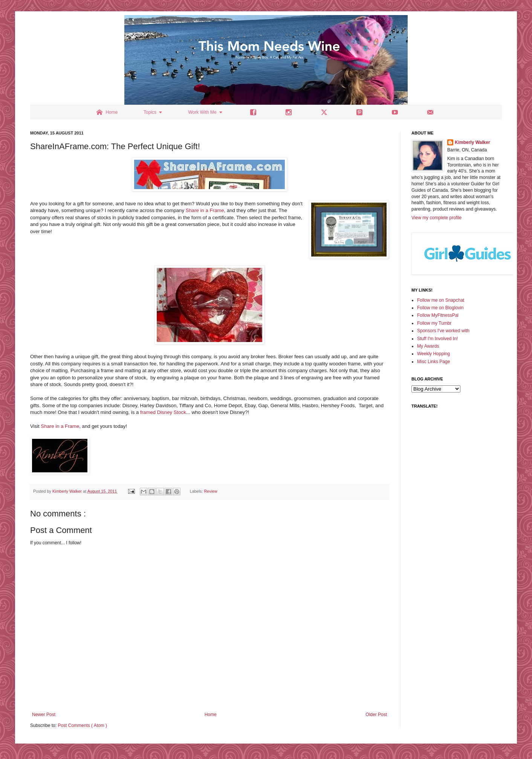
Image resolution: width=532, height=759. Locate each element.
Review (211, 491)
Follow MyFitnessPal (438, 315)
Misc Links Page (433, 362)
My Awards (428, 346)
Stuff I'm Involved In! (437, 339)
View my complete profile (436, 218)
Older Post (376, 715)
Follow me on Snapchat (441, 300)
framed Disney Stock (163, 412)
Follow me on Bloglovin (440, 308)
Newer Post (44, 715)
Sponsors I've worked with (443, 331)
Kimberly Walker (472, 142)
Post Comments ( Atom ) (82, 725)
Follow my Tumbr (434, 323)
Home (211, 715)
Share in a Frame (205, 210)
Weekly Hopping (433, 354)
